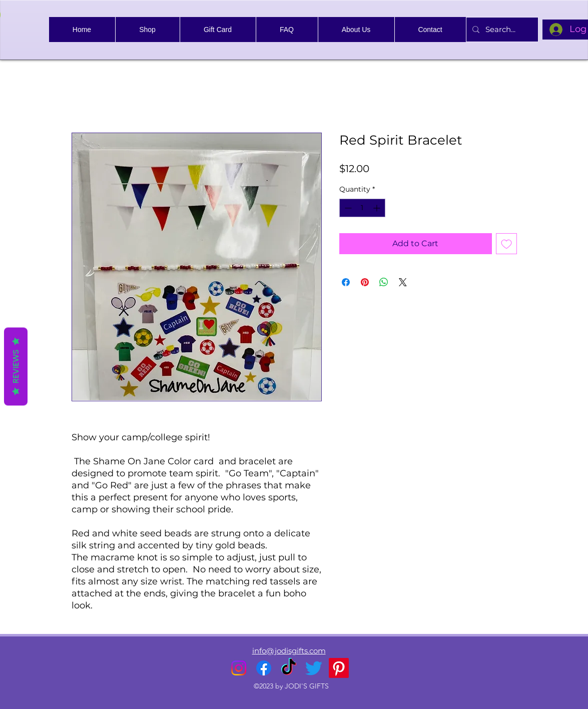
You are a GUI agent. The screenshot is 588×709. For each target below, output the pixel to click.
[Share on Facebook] (346, 282)
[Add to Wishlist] (506, 244)
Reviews (16, 366)
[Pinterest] (339, 668)
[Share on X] (403, 282)
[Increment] (378, 208)
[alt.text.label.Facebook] (264, 668)
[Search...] (501, 30)
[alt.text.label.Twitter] (314, 668)
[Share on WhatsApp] (384, 282)
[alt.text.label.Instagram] (239, 668)
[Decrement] (347, 208)
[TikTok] (289, 668)
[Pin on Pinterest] (365, 282)
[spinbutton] (362, 208)
